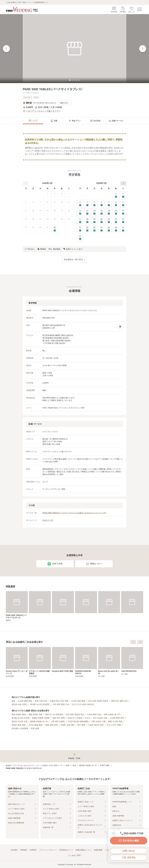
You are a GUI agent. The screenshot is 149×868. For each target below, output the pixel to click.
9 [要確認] (123, 204)
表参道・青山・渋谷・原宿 (59, 701)
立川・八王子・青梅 (114, 725)
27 (33, 229)
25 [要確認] (87, 229)
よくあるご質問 (74, 855)
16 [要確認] (123, 212)
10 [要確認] (80, 212)
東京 (74, 765)
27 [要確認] (101, 229)
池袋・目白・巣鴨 (58, 718)
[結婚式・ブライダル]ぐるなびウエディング (22, 765)
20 (33, 221)
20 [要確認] (101, 221)
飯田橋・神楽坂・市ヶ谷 (39, 721)
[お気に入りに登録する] (113, 833)
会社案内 (14, 850)
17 (62, 212)
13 (33, 212)
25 (69, 221)
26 (26, 229)
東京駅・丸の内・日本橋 (20, 718)
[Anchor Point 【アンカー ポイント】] (63, 662)
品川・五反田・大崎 (100, 718)
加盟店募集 (98, 850)
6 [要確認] (101, 204)
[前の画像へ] (6, 49)
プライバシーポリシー (48, 850)
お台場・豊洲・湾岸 (117, 718)
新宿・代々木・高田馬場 (54, 715)
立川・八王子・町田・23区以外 (83, 704)
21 (40, 221)
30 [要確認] (55, 229)
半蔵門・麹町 (105, 765)
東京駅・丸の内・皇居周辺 (40, 704)
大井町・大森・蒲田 (68, 725)
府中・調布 (81, 725)
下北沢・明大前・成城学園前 (78, 721)
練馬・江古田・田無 (115, 721)
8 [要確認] (116, 204)
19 (26, 221)
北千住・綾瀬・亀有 (36, 725)
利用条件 (33, 850)
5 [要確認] (94, 204)
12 (26, 212)
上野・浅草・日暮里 (58, 721)
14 (40, 212)
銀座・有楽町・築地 (19, 715)
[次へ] (123, 183)
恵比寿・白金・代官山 (19, 704)
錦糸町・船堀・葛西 (19, 725)
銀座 (13, 701)
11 (69, 204)
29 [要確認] (116, 229)
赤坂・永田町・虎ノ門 (112, 715)
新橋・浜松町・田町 (36, 715)
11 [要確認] (87, 212)
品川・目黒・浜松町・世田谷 (98, 701)
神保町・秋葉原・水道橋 (41, 718)
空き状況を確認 (129, 841)
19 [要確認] (94, 221)
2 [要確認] (123, 195)
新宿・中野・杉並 (41, 701)
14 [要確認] (109, 212)
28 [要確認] (109, 229)
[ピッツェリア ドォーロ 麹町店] (17, 662)
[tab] (70, 80)
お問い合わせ (129, 851)
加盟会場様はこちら (83, 850)
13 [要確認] (101, 212)
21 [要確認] (109, 221)
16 (55, 212)
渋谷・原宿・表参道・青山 (75, 715)
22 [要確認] (116, 221)
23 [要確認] (123, 221)
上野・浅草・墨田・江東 (61, 704)
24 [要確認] (80, 229)
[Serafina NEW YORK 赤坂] (109, 661)
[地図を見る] (120, 327)
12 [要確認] (94, 212)
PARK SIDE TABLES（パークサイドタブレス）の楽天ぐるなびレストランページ (74, 513)
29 (47, 229)
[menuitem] (33, 121)
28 (40, 229)
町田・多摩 (35, 728)
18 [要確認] (87, 221)
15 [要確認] (116, 212)
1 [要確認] (116, 195)
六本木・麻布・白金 (94, 715)
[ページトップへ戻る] (74, 756)
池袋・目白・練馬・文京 (119, 701)
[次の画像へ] (143, 49)
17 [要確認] (80, 221)
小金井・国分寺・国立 (96, 725)
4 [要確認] (87, 204)
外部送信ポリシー (66, 850)
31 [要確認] (80, 238)
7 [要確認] (109, 204)
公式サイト (48, 520)
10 (62, 204)
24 (62, 221)
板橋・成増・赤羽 (52, 725)
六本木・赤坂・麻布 (78, 701)
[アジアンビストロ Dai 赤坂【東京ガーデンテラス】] (40, 662)
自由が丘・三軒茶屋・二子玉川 (79, 718)
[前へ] (26, 183)
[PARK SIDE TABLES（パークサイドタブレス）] (17, 606)
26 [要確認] (94, 229)
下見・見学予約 (129, 858)
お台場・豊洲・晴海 (25, 701)
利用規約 (24, 850)
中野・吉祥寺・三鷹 (98, 721)
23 (55, 221)
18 (69, 212)
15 (47, 212)
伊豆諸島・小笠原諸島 (20, 728)
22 (47, 221)
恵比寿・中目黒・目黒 (19, 721)
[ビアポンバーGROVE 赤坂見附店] (86, 662)
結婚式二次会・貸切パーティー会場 (56, 765)
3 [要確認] (80, 204)
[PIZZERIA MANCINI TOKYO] (132, 662)
